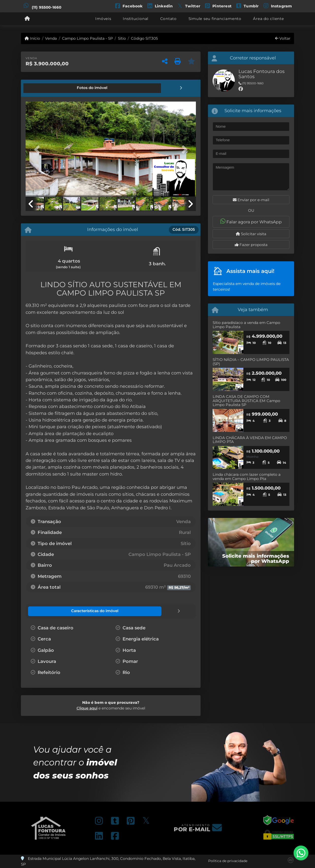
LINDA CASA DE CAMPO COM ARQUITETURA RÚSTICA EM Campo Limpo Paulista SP (246, 401)
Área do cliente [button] (268, 19)
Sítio (122, 38)
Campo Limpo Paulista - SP (87, 38)
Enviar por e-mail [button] (251, 200)
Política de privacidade (228, 860)
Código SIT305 (144, 38)
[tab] (42, 88)
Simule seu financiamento (215, 19)
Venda (51, 38)
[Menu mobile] (27, 19)
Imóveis (103, 19)
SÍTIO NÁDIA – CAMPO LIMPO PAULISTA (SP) (251, 362)
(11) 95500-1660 (47, 7)
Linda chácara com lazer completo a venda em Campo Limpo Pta (247, 477)
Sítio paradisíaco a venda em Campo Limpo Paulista (246, 325)
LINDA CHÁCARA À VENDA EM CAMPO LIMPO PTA (250, 440)
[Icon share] (129, 6)
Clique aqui (87, 708)
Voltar (283, 38)
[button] (38, 149)
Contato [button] (168, 19)
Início (32, 38)
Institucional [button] (136, 19)
